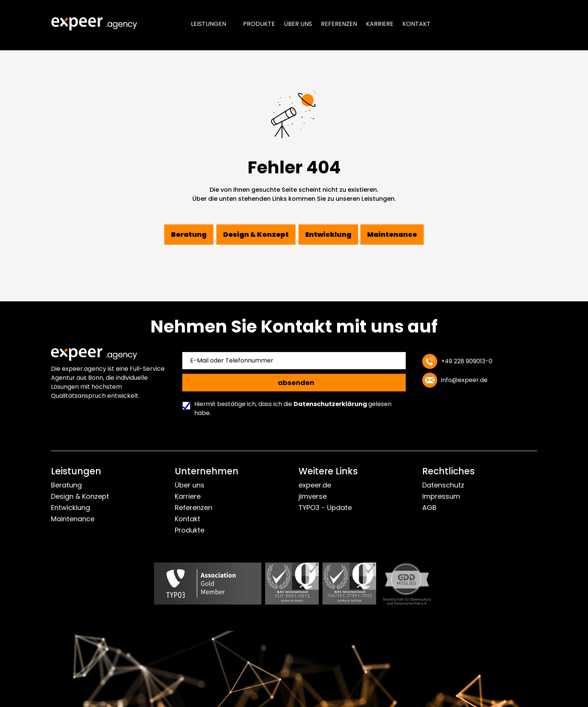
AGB (429, 508)
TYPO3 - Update (325, 508)
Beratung (66, 485)
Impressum (441, 496)
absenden (296, 383)
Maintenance (73, 519)
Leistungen (208, 24)
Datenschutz (443, 485)
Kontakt (416, 24)
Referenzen (339, 24)
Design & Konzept (80, 496)
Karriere (380, 24)
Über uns (298, 24)
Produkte (259, 24)
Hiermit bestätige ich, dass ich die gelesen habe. (289, 408)
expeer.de (315, 485)
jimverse (313, 496)
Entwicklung (70, 508)
